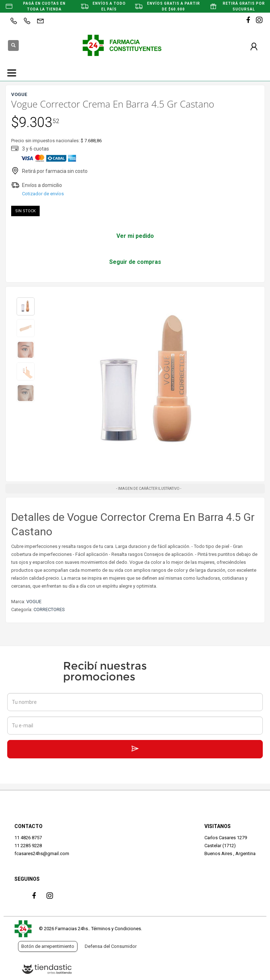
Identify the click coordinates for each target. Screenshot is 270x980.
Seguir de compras (135, 262)
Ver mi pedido (135, 236)
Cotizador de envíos (43, 194)
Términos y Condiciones (116, 929)
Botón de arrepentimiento (48, 946)
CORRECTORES (49, 609)
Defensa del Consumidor (111, 946)
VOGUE (34, 602)
